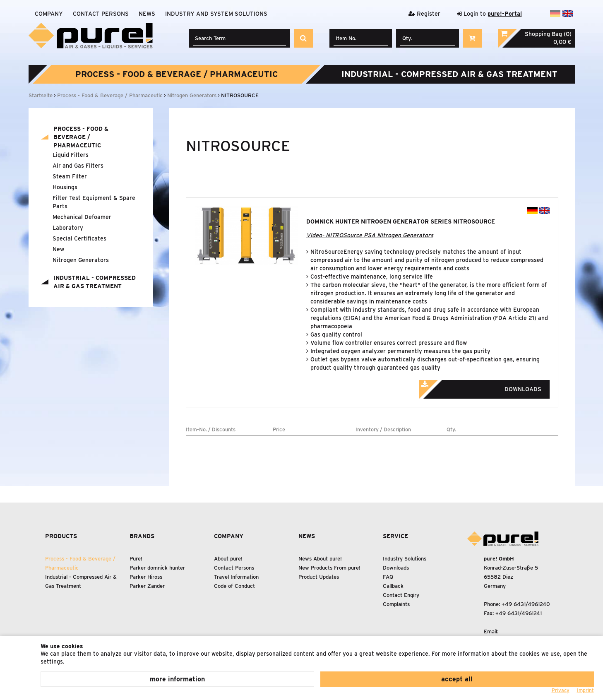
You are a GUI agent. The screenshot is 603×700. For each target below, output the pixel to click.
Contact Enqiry (401, 595)
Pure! (136, 559)
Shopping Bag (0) (548, 34)
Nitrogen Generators (81, 260)
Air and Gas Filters (78, 166)
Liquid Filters (71, 155)
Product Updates (319, 577)
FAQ (388, 577)
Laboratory (68, 228)
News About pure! (320, 559)
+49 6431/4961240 (526, 604)
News (147, 14)
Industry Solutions (405, 559)
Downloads (492, 387)
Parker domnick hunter (157, 568)
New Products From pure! (329, 568)
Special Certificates (79, 238)
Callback (393, 586)
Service (395, 536)
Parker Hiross (146, 577)
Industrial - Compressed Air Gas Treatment (449, 74)
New (58, 249)
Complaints (396, 604)
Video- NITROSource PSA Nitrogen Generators (370, 235)
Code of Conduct (234, 586)
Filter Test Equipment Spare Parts (94, 202)
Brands (142, 536)
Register (424, 14)
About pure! (228, 559)
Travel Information (236, 577)
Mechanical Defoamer (82, 217)
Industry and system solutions (216, 14)
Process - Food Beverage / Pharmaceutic (177, 74)
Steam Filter (70, 176)
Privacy (561, 690)
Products (61, 536)
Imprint (585, 690)
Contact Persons (101, 14)
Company (49, 14)
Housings (65, 187)
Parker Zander (147, 586)
